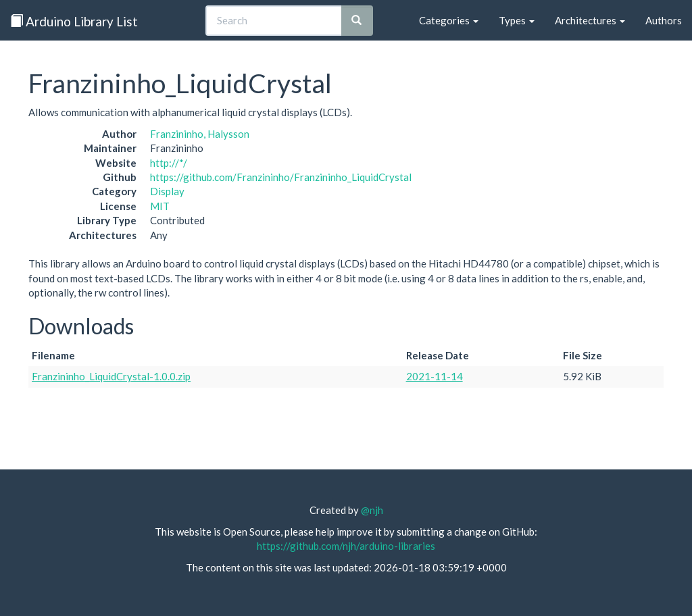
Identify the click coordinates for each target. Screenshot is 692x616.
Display (167, 191)
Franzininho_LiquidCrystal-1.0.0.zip (111, 376)
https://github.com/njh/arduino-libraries (346, 546)
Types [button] (517, 20)
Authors (664, 20)
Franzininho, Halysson (200, 134)
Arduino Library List (74, 21)
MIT (160, 206)
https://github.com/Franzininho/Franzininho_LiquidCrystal (281, 177)
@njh (372, 510)
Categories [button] (449, 20)
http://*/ (169, 163)
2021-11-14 (435, 376)
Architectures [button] (590, 20)
